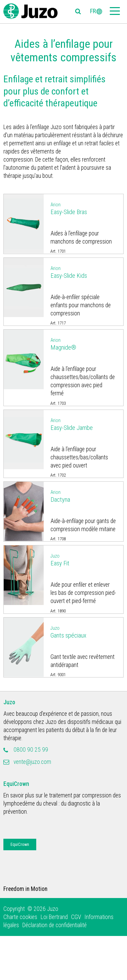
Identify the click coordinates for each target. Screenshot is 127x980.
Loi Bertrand (54, 917)
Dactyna (83, 496)
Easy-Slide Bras (83, 208)
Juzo (9, 702)
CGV (76, 917)
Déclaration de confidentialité (55, 925)
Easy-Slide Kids (83, 272)
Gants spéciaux (83, 632)
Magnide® (83, 344)
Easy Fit (83, 559)
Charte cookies (20, 917)
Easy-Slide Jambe (83, 424)
